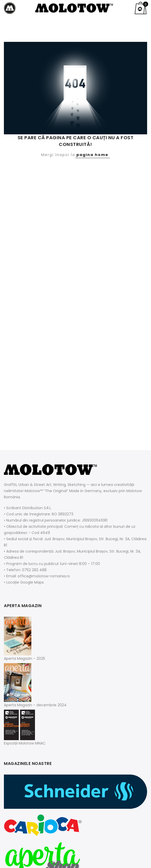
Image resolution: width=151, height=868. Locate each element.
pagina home (92, 155)
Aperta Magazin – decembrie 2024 (35, 705)
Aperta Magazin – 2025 (24, 658)
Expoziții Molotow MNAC (25, 743)
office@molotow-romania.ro (44, 576)
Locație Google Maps (25, 582)
